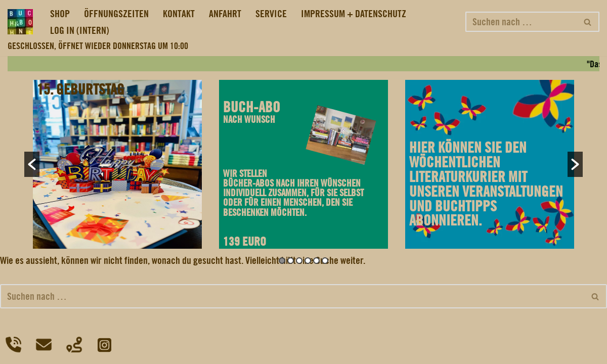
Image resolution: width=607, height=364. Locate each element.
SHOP (60, 14)
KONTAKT (179, 14)
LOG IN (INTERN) (80, 30)
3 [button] (299, 261)
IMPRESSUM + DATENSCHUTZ (354, 14)
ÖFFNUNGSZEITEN (116, 14)
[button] (32, 164)
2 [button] (291, 261)
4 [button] (308, 261)
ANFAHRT (225, 14)
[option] (117, 164)
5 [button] (316, 261)
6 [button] (325, 261)
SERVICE (271, 14)
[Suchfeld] (521, 22)
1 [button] (282, 261)
